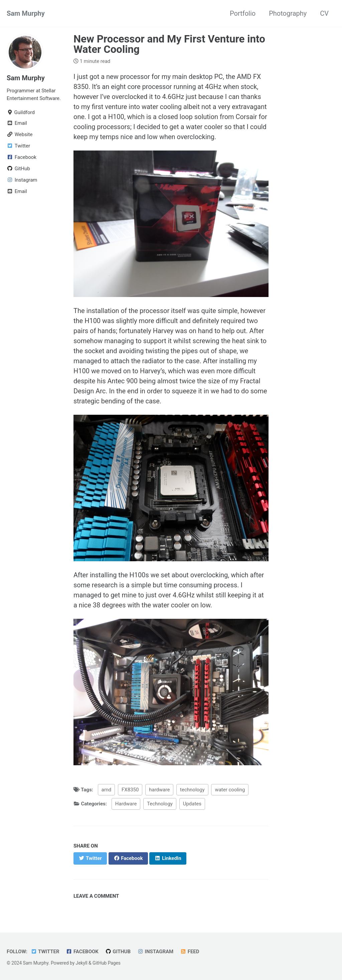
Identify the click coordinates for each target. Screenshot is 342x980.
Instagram (155, 952)
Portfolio (243, 13)
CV (324, 13)
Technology (160, 804)
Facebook (82, 952)
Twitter (45, 952)
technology (192, 790)
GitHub (118, 952)
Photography (288, 13)
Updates (192, 804)
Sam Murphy (26, 13)
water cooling (230, 790)
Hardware (126, 804)
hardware (159, 790)
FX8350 (130, 790)
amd (107, 790)
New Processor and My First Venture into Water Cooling (169, 44)
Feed (190, 952)
